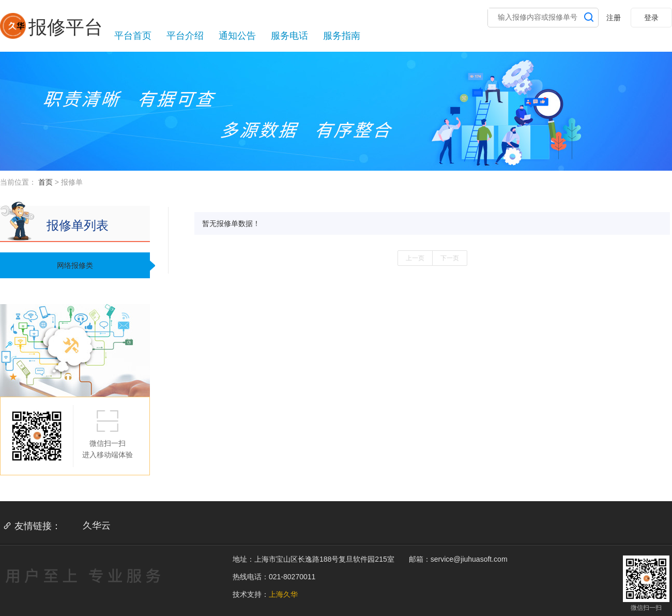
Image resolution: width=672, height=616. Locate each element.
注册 (614, 18)
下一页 (450, 258)
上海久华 (283, 594)
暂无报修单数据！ (231, 223)
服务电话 (289, 36)
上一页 (415, 258)
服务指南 (342, 36)
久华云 (97, 525)
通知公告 (237, 36)
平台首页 (133, 36)
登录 (651, 18)
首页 (45, 182)
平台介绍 (185, 36)
